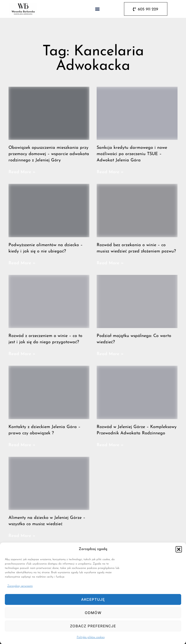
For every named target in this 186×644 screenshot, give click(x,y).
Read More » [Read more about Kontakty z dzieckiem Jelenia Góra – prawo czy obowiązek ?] (22, 445)
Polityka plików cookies (91, 637)
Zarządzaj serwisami (20, 586)
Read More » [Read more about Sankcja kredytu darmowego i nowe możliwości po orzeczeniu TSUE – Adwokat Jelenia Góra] (110, 172)
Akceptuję (93, 599)
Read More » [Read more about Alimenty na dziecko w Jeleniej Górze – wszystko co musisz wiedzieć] (22, 536)
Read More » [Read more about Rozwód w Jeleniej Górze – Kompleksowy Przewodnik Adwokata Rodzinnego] (110, 445)
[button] (179, 549)
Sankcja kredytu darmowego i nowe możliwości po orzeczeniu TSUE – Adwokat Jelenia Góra (132, 154)
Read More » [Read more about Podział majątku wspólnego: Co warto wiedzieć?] (110, 354)
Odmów (93, 613)
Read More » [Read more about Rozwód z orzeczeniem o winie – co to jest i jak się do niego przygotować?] (22, 354)
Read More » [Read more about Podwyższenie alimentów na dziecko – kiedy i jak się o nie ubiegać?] (22, 263)
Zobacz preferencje (93, 626)
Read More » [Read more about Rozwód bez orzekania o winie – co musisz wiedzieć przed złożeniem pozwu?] (110, 263)
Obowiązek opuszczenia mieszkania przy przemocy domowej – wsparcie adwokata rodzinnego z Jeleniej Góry (49, 154)
